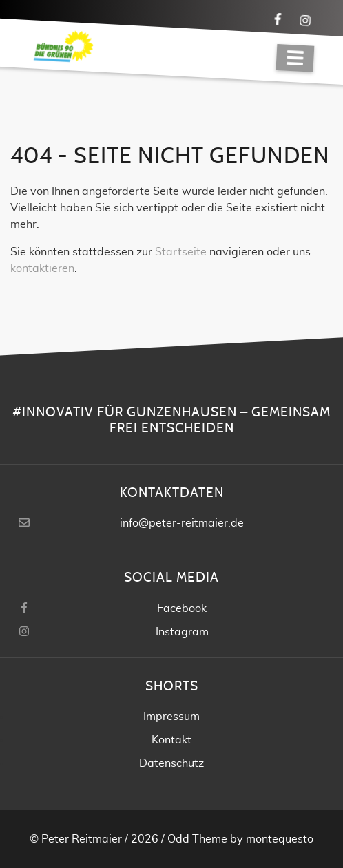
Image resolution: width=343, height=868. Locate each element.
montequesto (280, 839)
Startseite (181, 252)
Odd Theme (197, 839)
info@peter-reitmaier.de (182, 523)
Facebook (182, 608)
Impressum (171, 717)
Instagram (182, 632)
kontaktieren (42, 268)
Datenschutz (171, 763)
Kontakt (171, 740)
